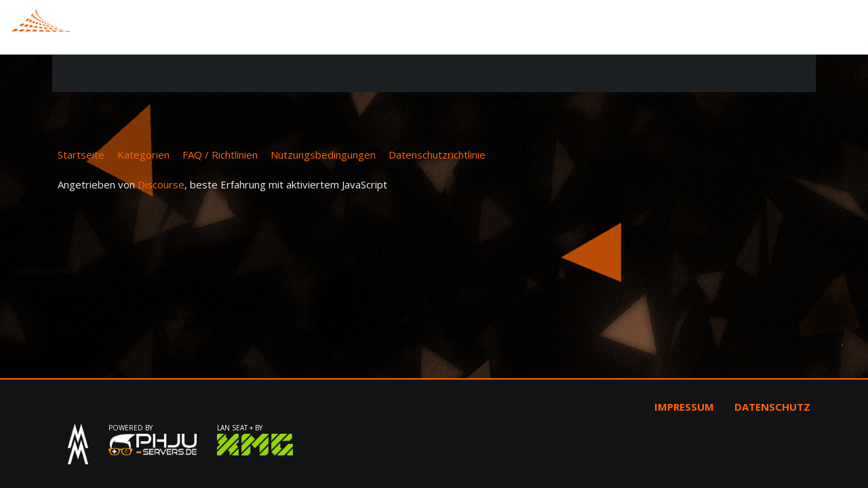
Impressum (684, 407)
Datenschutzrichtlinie (437, 155)
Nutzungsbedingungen (323, 155)
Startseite (81, 155)
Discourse (161, 184)
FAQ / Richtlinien (220, 155)
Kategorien (143, 155)
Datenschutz (772, 407)
